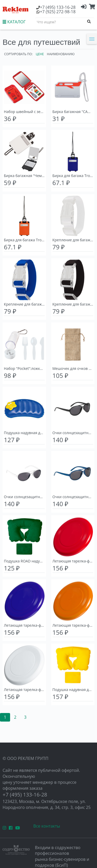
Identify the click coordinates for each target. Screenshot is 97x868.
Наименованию (61, 54)
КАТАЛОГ (14, 22)
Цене (40, 54)
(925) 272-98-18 (58, 12)
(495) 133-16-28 (58, 7)
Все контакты (47, 826)
